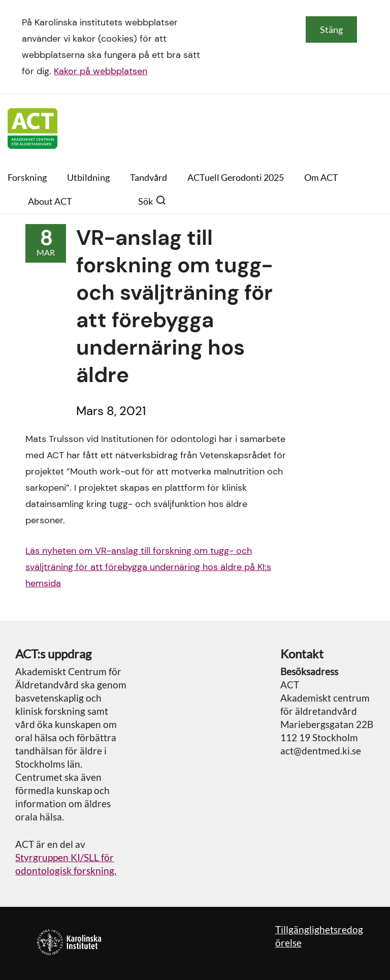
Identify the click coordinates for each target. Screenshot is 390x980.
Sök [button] (152, 201)
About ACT (50, 201)
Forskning (27, 177)
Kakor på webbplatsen (101, 71)
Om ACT (321, 177)
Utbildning (88, 177)
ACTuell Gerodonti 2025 (236, 177)
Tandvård (149, 177)
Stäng (331, 29)
